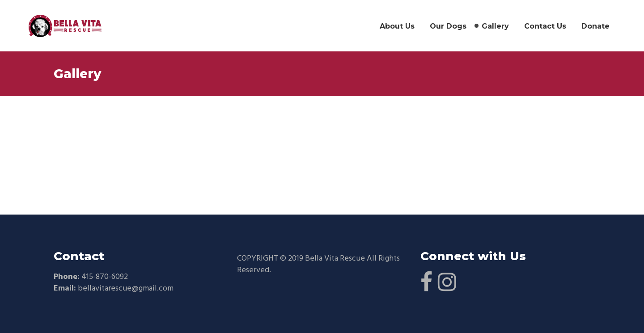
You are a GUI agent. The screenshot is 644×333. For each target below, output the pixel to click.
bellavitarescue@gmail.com (126, 289)
